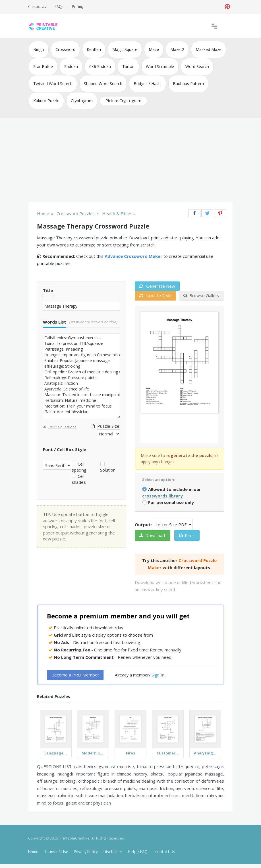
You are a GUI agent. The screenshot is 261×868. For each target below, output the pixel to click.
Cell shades (79, 479)
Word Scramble (160, 66)
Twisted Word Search (53, 84)
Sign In (158, 675)
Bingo (39, 49)
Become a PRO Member (75, 675)
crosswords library (162, 496)
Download (152, 535)
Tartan (128, 66)
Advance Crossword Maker (133, 256)
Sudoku (71, 66)
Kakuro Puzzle (46, 101)
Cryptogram (82, 101)
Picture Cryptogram (123, 101)
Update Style (156, 295)
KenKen (94, 49)
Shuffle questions (60, 427)
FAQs (59, 7)
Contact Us (37, 7)
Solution (108, 470)
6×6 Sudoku (100, 66)
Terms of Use (56, 852)
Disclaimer (113, 852)
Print (187, 535)
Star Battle (43, 66)
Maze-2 (177, 49)
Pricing (78, 7)
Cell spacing (79, 467)
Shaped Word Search (103, 84)
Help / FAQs (139, 852)
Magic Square (125, 49)
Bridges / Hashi (148, 84)
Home (33, 852)
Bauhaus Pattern (188, 84)
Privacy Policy (86, 852)
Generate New (157, 286)
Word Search (197, 66)
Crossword (65, 49)
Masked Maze (209, 49)
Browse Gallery (201, 295)
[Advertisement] (130, 161)
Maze (154, 49)
